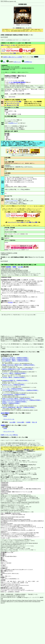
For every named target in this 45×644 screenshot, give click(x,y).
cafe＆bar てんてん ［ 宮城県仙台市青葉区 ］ (14, 385)
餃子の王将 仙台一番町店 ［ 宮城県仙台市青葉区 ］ (16, 359)
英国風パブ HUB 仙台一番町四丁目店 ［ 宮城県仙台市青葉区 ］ (19, 365)
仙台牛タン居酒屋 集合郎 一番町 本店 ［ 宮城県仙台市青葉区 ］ (19, 407)
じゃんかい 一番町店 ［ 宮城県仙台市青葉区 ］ (14, 373)
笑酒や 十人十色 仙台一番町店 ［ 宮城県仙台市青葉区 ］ (17, 399)
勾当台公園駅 (21, 422)
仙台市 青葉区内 (5, 413)
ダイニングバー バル (9, 419)
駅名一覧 (35, 422)
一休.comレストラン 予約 (12, 105)
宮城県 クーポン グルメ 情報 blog (9, 435)
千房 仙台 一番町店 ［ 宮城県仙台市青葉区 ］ (14, 377)
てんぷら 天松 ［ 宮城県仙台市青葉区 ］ (13, 389)
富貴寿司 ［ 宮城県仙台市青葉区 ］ (11, 403)
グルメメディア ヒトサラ (13, 103)
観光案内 (11, 302)
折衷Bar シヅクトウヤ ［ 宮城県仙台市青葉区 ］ (15, 402)
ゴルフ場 (20, 267)
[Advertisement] (10, 325)
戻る (3, 62)
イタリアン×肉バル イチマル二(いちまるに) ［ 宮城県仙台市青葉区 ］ (20, 390)
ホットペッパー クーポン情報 (13, 102)
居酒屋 (5, 416)
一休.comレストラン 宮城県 (8, 472)
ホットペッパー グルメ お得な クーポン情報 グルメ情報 (23, 222)
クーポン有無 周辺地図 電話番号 (17, 82)
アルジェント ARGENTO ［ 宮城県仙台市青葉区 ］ (16, 358)
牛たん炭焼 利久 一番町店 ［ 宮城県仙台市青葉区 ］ (16, 361)
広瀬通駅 (28, 422)
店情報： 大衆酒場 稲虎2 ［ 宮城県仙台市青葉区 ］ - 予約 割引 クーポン (19, 594)
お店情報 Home (27, 62)
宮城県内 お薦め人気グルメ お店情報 (12, 57)
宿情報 (14, 267)
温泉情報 (8, 267)
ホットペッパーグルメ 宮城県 (8, 453)
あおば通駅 (12, 422)
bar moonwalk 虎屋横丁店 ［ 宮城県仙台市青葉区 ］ (16, 380)
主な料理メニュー (13, 123)
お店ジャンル (17, 62)
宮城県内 (3, 425)
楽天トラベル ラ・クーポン (8, 45)
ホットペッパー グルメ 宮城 (8, 53)
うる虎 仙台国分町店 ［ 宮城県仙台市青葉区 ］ (14, 394)
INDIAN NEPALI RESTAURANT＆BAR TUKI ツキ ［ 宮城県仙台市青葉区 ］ (22, 400)
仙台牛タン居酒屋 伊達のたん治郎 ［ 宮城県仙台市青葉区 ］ (18, 369)
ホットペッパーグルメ (12, 201)
